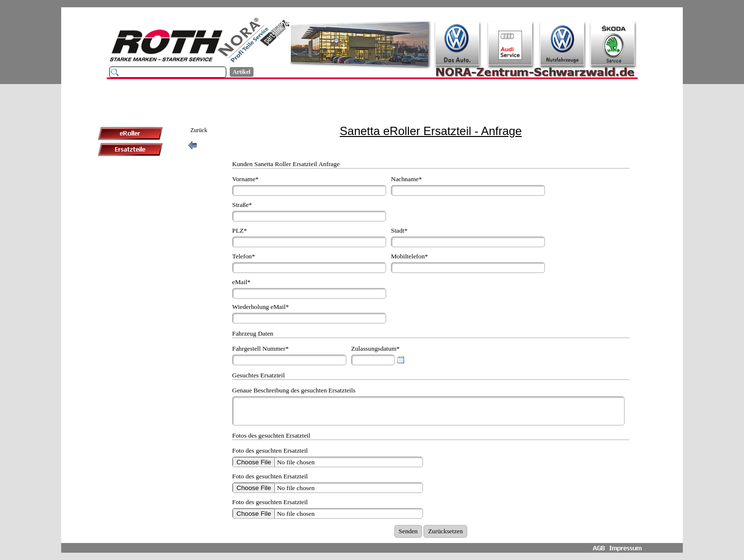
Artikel (242, 72)
